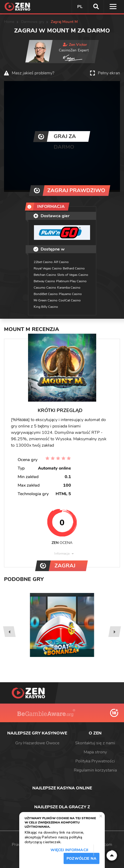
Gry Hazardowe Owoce (37, 743)
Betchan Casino (45, 275)
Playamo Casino (70, 294)
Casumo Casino (45, 288)
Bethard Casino (74, 268)
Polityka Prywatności (95, 761)
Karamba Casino (69, 288)
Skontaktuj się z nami (95, 743)
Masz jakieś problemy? (33, 73)
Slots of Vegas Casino (73, 275)
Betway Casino (44, 281)
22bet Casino (43, 262)
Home (9, 22)
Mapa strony (95, 752)
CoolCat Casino (70, 300)
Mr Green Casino (46, 300)
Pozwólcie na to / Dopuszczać (82, 860)
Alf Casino (61, 262)
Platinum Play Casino (71, 281)
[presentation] (9, 632)
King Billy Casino (46, 307)
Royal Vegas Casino (48, 268)
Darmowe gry (33, 22)
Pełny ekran (109, 73)
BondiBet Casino (46, 294)
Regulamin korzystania (95, 770)
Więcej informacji (69, 850)
